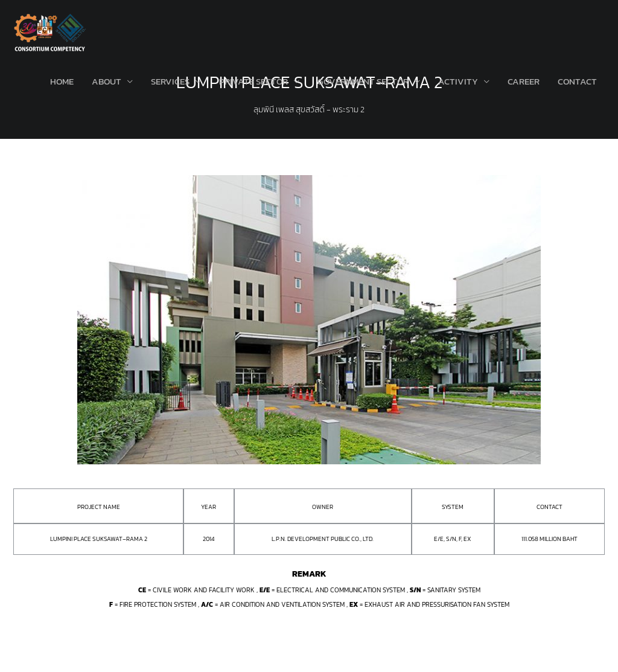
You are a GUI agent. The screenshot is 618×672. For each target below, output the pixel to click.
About (107, 81)
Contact (577, 81)
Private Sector (253, 81)
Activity (458, 81)
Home (62, 81)
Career (524, 81)
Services (170, 81)
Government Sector (363, 81)
